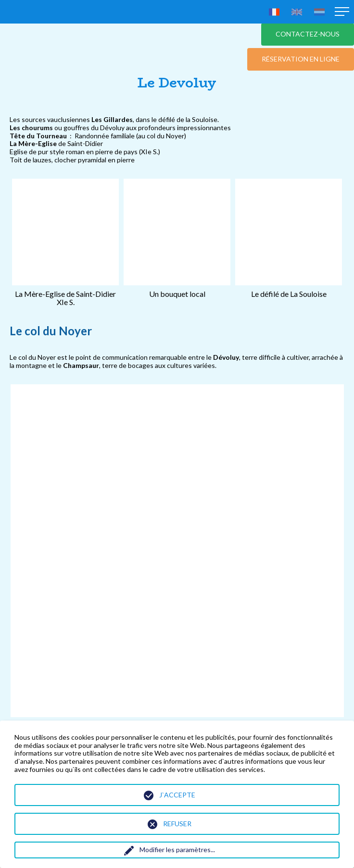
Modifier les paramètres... (177, 850)
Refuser (177, 824)
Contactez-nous (308, 34)
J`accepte (177, 795)
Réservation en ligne (301, 59)
